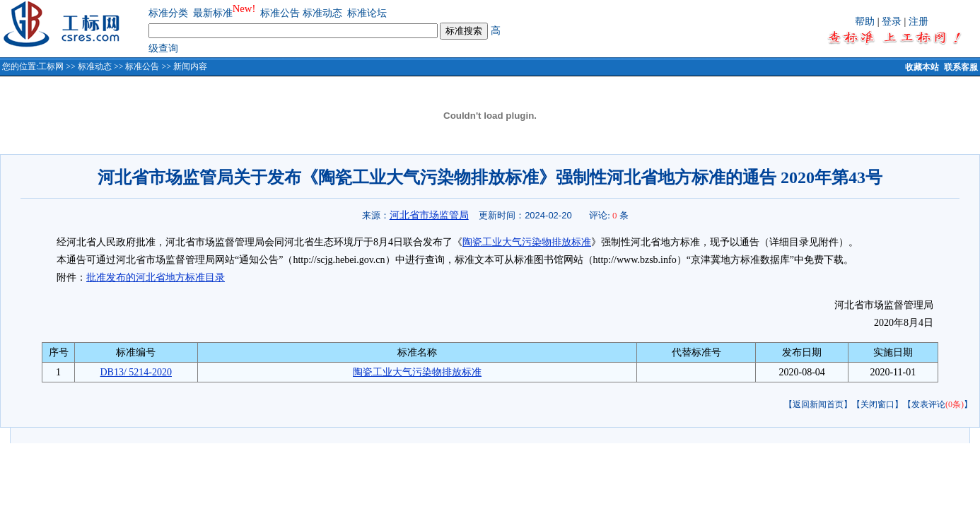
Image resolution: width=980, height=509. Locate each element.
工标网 (51, 66)
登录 (892, 22)
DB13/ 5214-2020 (136, 372)
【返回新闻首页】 (818, 404)
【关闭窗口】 (877, 404)
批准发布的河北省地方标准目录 (156, 277)
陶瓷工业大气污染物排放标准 (527, 242)
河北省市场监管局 (429, 215)
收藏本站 (922, 67)
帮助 (865, 22)
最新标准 (213, 13)
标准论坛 (367, 13)
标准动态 (322, 13)
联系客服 (961, 67)
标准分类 (168, 13)
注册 (918, 22)
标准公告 (280, 13)
